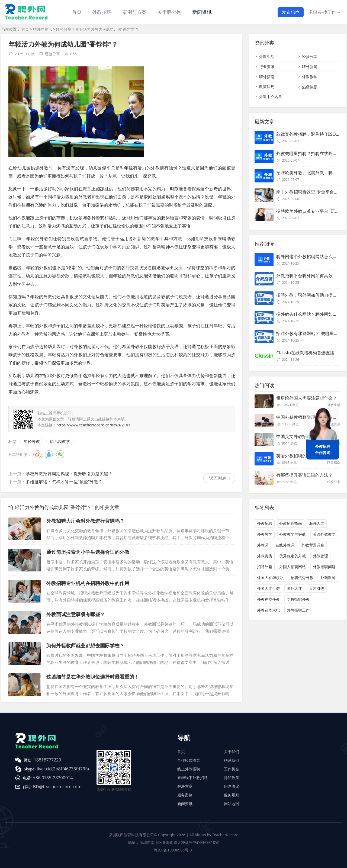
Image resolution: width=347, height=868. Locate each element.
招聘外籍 (265, 567)
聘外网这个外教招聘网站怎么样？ (309, 256)
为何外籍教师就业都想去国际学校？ (85, 645)
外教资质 (265, 556)
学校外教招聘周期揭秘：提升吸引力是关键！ (69, 474)
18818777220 (48, 760)
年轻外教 (32, 441)
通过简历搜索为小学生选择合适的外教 (88, 552)
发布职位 (291, 12)
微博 (37, 454)
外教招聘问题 (324, 567)
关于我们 (232, 752)
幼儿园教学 (60, 441)
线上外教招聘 (189, 769)
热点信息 (310, 87)
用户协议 (232, 786)
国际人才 (294, 588)
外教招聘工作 (298, 610)
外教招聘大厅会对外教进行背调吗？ (85, 521)
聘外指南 (267, 77)
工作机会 (232, 769)
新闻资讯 (202, 12)
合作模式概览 (189, 760)
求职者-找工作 (325, 12)
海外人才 (317, 523)
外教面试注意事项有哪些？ (76, 614)
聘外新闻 (310, 67)
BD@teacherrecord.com (57, 787)
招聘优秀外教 (302, 578)
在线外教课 (285, 545)
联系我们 (232, 760)
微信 (60, 454)
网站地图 (232, 804)
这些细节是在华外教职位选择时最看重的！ (93, 677)
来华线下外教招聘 (192, 778)
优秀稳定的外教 (293, 556)
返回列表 (218, 478)
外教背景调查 (313, 545)
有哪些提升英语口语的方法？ (304, 475)
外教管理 (320, 556)
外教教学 (310, 77)
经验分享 (64, 29)
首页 (77, 12)
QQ (49, 454)
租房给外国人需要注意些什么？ (307, 398)
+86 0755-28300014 (53, 778)
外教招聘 (265, 523)
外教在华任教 (268, 599)
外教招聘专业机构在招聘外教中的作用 (88, 583)
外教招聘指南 (291, 523)
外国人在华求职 (270, 578)
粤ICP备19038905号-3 (173, 850)
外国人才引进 (268, 588)
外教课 (263, 545)
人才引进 (317, 588)
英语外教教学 (324, 534)
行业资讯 (267, 67)
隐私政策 (232, 778)
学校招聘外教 (298, 599)
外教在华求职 (268, 610)
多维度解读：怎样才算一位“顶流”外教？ (64, 482)
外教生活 (267, 57)
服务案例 (185, 795)
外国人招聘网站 (293, 567)
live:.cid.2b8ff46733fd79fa (63, 769)
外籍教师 (328, 578)
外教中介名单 (271, 97)
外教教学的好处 (293, 534)
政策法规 (267, 87)
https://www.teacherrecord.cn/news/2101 (93, 425)
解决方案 (185, 786)
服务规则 (232, 795)
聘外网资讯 (43, 29)
